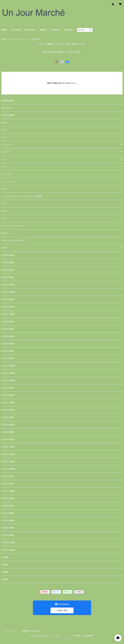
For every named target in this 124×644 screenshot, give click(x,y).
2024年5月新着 (8, 417)
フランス (13, 39)
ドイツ (4, 159)
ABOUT (43, 30)
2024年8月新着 (8, 395)
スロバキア (6, 152)
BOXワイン (6, 233)
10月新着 (5, 557)
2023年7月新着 (8, 491)
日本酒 (4, 123)
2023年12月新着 (8, 454)
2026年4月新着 (8, 255)
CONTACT (56, 30)
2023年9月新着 (8, 476)
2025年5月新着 (8, 329)
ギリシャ (5, 189)
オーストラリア (7, 174)
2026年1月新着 (8, 277)
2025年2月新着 (8, 351)
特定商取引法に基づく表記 (31, 631)
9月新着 (5, 565)
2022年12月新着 (8, 543)
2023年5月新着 (8, 506)
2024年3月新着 (8, 432)
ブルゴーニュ (24, 39)
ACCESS (69, 30)
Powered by (62, 640)
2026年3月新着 (8, 263)
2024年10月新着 (8, 380)
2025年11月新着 (8, 285)
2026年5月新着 (8, 115)
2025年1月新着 (8, 358)
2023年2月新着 (8, 528)
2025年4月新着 (8, 336)
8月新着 (5, 572)
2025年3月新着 (8, 344)
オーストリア (6, 145)
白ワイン (5, 218)
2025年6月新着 (8, 322)
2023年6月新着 (8, 498)
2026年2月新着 (8, 270)
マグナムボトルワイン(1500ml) (13, 240)
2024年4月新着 (8, 425)
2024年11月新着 (8, 373)
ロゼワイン (6, 211)
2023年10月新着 (8, 469)
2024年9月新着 (8, 388)
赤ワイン (5, 204)
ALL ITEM (16, 30)
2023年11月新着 (8, 462)
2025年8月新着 (8, 307)
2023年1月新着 (8, 535)
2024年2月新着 (8, 439)
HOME (4, 30)
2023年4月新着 (8, 513)
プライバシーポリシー (11, 631)
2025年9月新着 (8, 299)
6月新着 (5, 579)
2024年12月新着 (8, 366)
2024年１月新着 (8, 447)
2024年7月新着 (8, 403)
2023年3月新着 (8, 520)
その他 (4, 248)
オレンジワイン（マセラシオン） (13, 226)
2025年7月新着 (8, 314)
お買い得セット (7, 108)
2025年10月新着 (8, 292)
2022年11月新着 (8, 550)
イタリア (5, 137)
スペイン (5, 167)
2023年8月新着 (8, 484)
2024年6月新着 (8, 410)
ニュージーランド (8, 182)
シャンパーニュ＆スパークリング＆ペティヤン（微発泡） (22, 196)
